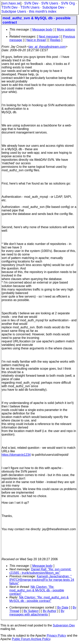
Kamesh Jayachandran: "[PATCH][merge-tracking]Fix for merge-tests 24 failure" (42, 580)
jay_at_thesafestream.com (47, 47)
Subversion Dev (64, 625)
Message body (42, 30)
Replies (55, 40)
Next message (49, 37)
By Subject (31, 611)
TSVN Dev (9, 7)
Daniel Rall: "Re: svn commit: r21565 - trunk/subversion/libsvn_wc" (40, 571)
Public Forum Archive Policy (31, 639)
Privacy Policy (56, 636)
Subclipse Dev (53, 7)
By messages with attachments (37, 613)
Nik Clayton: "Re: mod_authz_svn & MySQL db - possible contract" (37, 590)
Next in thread (36, 40)
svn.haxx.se (11, 3)
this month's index (43, 11)
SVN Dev (31, 3)
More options (66, 30)
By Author (50, 611)
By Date (63, 607)
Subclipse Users (14, 11)
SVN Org (68, 3)
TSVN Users (30, 7)
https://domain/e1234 (16, 455)
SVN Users (50, 3)
